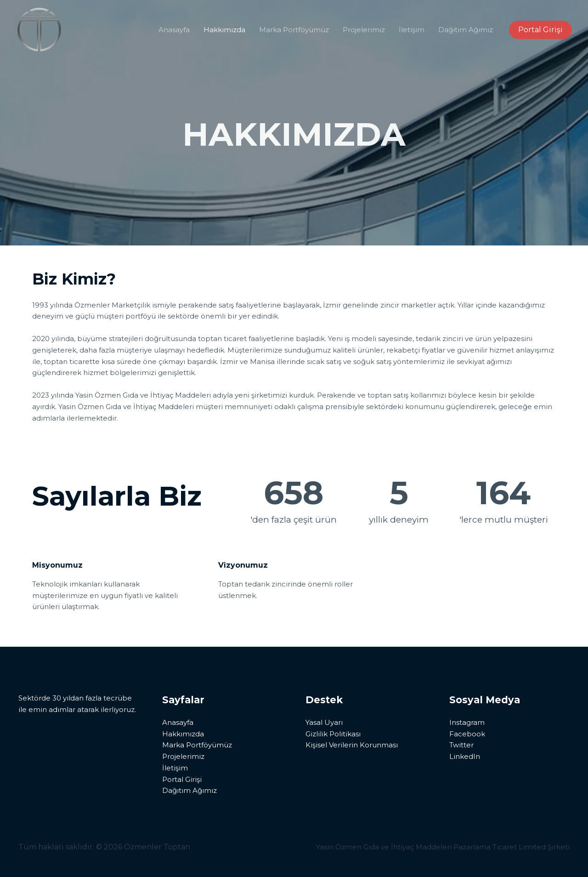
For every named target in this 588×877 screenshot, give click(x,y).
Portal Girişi (182, 779)
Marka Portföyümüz (294, 30)
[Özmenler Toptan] (39, 29)
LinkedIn (465, 756)
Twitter (461, 745)
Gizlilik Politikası (333, 734)
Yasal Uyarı (324, 722)
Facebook (467, 734)
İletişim (412, 30)
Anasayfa (174, 30)
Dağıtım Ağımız (466, 30)
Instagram (467, 722)
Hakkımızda (224, 30)
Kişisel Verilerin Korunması (352, 745)
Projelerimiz (364, 30)
